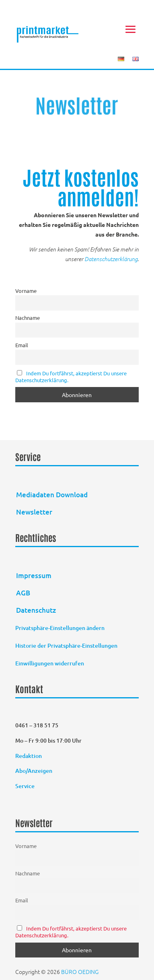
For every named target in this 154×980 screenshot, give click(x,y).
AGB (23, 593)
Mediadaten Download (52, 495)
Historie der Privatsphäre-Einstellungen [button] (66, 645)
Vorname (26, 291)
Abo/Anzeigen (34, 771)
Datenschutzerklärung (111, 259)
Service (25, 786)
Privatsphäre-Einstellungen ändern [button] (60, 628)
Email (22, 345)
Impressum (34, 575)
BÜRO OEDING (80, 972)
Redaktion (29, 756)
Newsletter (34, 512)
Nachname (28, 318)
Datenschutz (36, 610)
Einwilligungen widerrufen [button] (50, 663)
